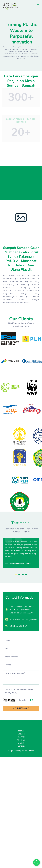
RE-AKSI (21, 737)
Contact (21, 746)
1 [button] (16, 575)
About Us (21, 740)
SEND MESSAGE (21, 708)
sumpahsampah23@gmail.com (24, 619)
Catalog (21, 734)
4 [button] (26, 575)
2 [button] (19, 575)
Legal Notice (14, 751)
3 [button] (23, 575)
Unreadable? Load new (31, 700)
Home (21, 731)
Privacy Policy (28, 751)
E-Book (21, 743)
